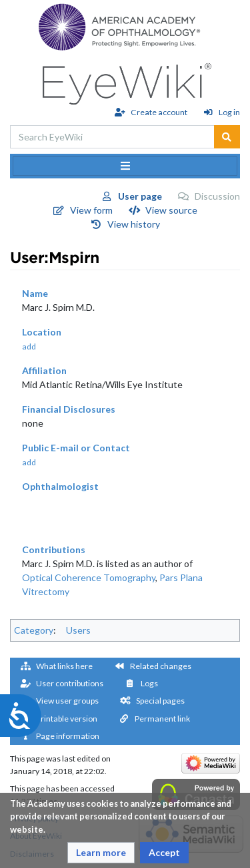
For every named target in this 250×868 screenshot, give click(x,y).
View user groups (67, 701)
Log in (229, 112)
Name (35, 293)
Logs (149, 683)
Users (78, 630)
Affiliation (44, 370)
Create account (159, 112)
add (29, 346)
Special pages (160, 701)
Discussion (217, 196)
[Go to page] (227, 137)
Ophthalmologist (60, 486)
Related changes (161, 666)
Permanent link (162, 719)
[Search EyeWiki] (112, 137)
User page (140, 196)
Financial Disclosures (69, 409)
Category (34, 630)
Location (42, 332)
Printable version (67, 719)
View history (134, 224)
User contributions (70, 683)
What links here (64, 666)
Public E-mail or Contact (76, 448)
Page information (68, 736)
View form (91, 210)
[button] (101, 853)
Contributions (54, 549)
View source (171, 210)
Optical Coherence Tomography (89, 577)
